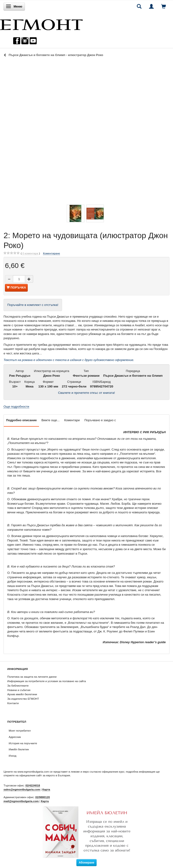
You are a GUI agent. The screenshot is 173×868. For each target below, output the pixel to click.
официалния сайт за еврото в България (45, 775)
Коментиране (51, 253)
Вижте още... (50, 420)
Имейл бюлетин (19, 749)
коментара (30, 253)
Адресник (15, 737)
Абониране (86, 863)
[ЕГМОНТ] (41, 24)
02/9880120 (43, 797)
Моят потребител (20, 731)
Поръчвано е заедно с (100, 420)
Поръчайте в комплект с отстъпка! (33, 305)
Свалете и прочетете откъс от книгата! (86, 393)
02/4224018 (33, 785)
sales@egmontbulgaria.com (22, 789)
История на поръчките (23, 743)
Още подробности (16, 407)
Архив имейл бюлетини (22, 694)
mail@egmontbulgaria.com (21, 801)
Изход (13, 756)
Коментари (72, 420)
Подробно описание (21, 420)
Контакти (13, 703)
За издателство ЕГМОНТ (23, 699)
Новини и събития (19, 690)
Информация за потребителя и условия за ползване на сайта (47, 681)
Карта (46, 789)
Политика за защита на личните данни (32, 677)
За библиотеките (18, 686)
